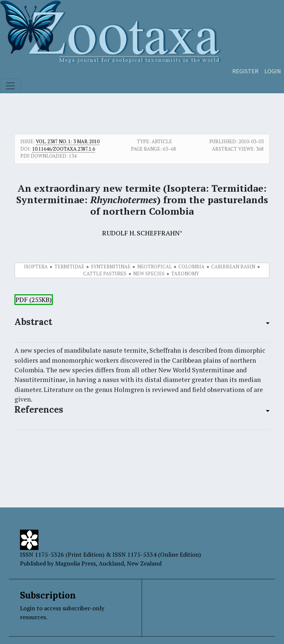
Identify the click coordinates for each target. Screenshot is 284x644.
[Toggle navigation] (10, 86)
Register (245, 71)
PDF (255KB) (34, 300)
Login (273, 71)
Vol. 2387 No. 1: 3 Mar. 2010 (68, 141)
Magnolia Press (75, 563)
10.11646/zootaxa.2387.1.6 (64, 149)
